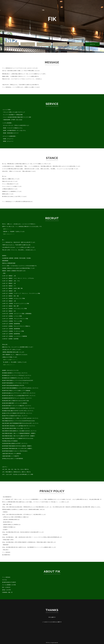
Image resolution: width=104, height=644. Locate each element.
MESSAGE (12, 44)
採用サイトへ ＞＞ (7, 229)
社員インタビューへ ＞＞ (8, 234)
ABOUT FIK (92, 44)
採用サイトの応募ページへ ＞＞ (10, 360)
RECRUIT (60, 44)
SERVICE (28, 44)
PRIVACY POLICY (76, 44)
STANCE (44, 44)
